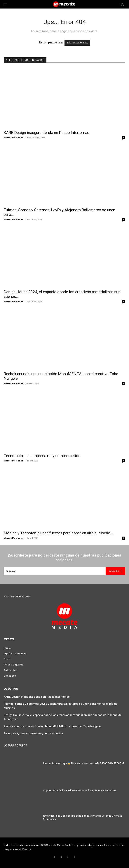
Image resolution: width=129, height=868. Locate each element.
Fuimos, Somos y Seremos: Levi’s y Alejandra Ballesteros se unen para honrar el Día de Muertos (60, 706)
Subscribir (115, 571)
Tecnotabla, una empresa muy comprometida (42, 456)
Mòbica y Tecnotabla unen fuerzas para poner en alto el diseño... (58, 533)
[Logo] (65, 4)
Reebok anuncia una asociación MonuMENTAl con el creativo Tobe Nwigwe (52, 726)
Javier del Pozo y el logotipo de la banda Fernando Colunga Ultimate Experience (83, 817)
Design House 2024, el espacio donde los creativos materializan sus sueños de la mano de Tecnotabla (63, 717)
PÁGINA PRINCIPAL (77, 43)
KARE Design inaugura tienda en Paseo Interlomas (46, 133)
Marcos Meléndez (13, 138)
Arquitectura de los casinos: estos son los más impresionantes (80, 790)
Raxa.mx (27, 849)
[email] (55, 571)
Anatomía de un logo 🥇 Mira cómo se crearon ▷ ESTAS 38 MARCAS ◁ (83, 763)
